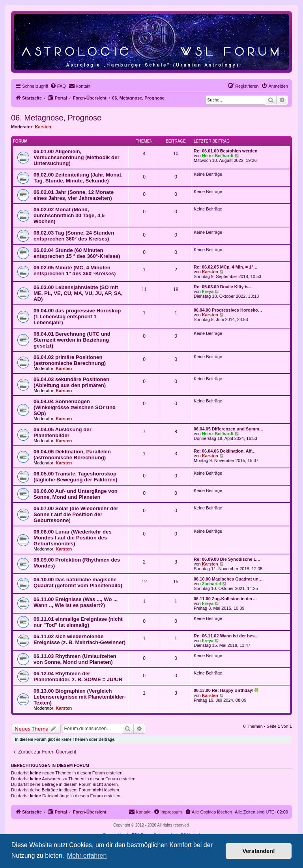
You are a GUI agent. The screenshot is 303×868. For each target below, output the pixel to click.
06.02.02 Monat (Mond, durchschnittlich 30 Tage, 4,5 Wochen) (69, 215)
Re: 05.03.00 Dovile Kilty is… (223, 287)
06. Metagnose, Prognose (56, 118)
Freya (208, 291)
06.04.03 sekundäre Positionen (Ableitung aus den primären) (71, 382)
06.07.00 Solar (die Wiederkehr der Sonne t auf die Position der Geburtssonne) (76, 514)
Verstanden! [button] (259, 851)
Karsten (43, 127)
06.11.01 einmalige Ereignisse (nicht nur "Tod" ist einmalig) (78, 622)
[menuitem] (58, 86)
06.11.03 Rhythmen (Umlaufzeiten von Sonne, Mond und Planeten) (75, 659)
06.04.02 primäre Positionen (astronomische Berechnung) (70, 360)
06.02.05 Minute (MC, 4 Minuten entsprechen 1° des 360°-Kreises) (75, 271)
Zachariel (211, 584)
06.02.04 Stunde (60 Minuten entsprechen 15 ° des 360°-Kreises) (77, 253)
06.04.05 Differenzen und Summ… (229, 429)
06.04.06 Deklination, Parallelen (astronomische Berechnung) (72, 455)
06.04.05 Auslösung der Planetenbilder (63, 432)
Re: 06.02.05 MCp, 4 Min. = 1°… (226, 267)
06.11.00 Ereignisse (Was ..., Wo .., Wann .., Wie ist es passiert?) (76, 602)
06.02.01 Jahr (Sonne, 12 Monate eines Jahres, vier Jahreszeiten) (74, 195)
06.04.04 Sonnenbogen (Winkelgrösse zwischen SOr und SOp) (75, 407)
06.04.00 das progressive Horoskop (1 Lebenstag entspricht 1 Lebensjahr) (77, 317)
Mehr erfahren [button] (87, 856)
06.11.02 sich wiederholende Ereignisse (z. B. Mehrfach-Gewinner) (79, 639)
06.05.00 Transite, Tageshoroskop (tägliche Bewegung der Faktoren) (76, 477)
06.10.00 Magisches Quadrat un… (228, 579)
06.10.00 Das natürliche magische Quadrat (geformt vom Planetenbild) (78, 582)
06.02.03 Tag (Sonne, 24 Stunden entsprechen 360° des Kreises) (74, 236)
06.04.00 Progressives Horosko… (228, 310)
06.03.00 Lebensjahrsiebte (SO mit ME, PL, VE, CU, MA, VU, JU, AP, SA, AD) (78, 293)
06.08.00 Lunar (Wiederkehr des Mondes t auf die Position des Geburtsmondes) (73, 538)
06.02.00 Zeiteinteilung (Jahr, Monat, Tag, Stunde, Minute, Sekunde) (78, 178)
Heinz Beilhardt (218, 156)
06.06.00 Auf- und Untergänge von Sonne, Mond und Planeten (76, 494)
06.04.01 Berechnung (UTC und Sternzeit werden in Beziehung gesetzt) (72, 340)
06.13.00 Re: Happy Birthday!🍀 (226, 690)
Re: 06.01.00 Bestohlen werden (225, 151)
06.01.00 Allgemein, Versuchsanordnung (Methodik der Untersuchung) (77, 157)
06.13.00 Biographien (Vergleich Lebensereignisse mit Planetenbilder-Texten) (80, 697)
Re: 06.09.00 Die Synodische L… (227, 559)
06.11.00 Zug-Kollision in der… (225, 599)
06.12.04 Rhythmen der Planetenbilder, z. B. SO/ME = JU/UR (78, 676)
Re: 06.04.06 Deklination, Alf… (225, 451)
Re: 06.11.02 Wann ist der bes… (226, 636)
